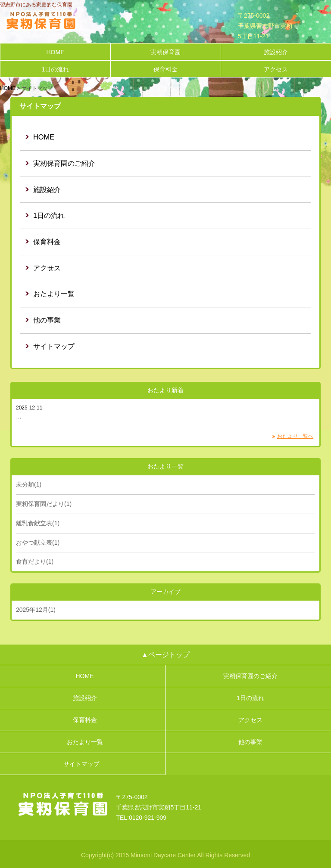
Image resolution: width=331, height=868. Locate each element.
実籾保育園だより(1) (44, 504)
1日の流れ (56, 69)
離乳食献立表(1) (38, 523)
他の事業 (47, 320)
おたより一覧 (54, 294)
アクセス (276, 69)
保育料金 (165, 69)
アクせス (47, 268)
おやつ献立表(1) (38, 542)
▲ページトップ (165, 655)
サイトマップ (54, 346)
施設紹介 (276, 52)
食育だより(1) (35, 561)
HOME (55, 52)
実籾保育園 (165, 52)
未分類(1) (29, 484)
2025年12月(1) (36, 610)
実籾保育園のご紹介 (64, 163)
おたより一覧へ (295, 436)
